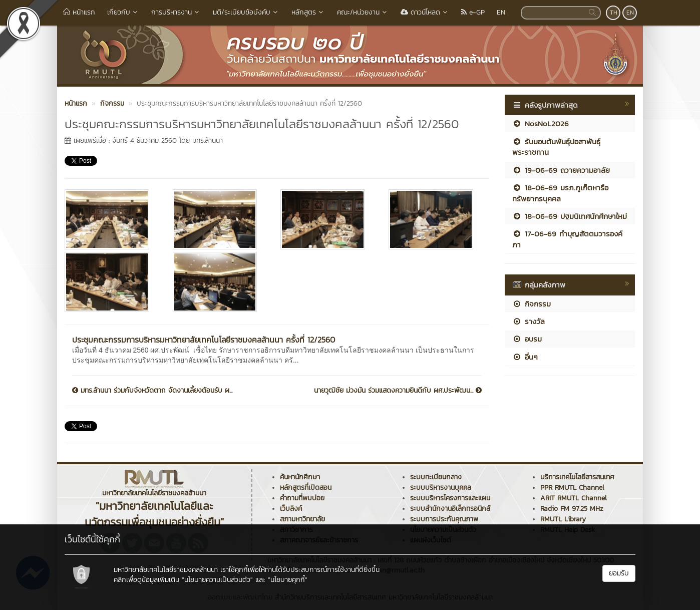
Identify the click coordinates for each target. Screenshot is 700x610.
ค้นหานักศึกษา (300, 477)
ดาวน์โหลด (425, 12)
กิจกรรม (532, 304)
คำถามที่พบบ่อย (302, 498)
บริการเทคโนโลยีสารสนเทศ (577, 477)
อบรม (527, 339)
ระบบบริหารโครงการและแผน (450, 498)
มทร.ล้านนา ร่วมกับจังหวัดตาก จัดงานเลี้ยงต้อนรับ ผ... (152, 391)
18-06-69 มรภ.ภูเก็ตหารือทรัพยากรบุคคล (560, 193)
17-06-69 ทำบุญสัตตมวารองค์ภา (567, 239)
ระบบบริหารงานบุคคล (441, 488)
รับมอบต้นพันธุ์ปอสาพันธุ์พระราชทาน (556, 147)
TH (614, 13)
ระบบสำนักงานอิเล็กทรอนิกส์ (450, 509)
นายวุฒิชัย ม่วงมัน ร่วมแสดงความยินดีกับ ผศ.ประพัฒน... (398, 391)
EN (501, 12)
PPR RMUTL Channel (572, 488)
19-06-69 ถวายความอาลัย (561, 170)
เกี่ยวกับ (123, 12)
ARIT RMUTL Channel (574, 498)
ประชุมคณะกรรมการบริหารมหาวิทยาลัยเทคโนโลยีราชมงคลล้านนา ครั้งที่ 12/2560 (204, 340)
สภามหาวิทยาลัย (302, 519)
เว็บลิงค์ (291, 509)
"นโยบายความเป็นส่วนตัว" (217, 580)
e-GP (473, 12)
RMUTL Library (563, 519)
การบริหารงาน (176, 12)
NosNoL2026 (541, 123)
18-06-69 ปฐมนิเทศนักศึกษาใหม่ (570, 216)
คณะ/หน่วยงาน (363, 12)
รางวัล (529, 321)
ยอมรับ (619, 573)
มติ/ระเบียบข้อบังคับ (246, 12)
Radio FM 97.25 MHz (572, 509)
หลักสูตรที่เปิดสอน (306, 488)
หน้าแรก (79, 12)
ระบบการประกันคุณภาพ (444, 519)
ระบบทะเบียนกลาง (436, 477)
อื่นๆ (525, 357)
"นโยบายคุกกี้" (288, 580)
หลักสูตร (308, 12)
